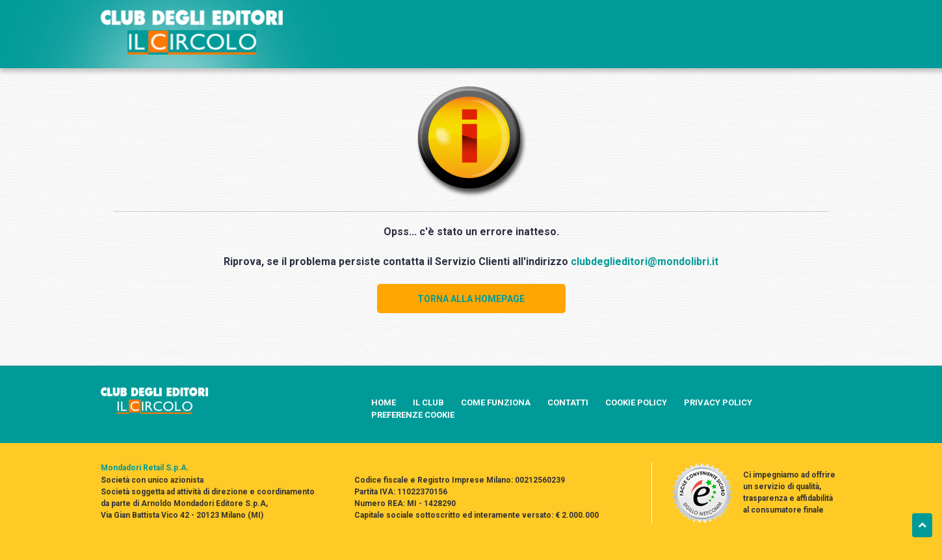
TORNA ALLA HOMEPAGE (471, 299)
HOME (384, 402)
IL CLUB (428, 402)
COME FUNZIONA (496, 402)
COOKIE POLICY (636, 402)
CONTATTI (568, 402)
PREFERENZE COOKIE (413, 415)
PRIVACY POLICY (718, 402)
